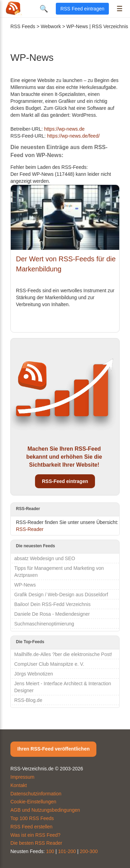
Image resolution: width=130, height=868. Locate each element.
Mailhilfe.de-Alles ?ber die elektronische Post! (63, 654)
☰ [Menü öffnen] (120, 9)
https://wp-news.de (64, 129)
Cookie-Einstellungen (33, 802)
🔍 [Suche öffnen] (44, 9)
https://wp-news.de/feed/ (73, 136)
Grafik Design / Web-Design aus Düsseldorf (61, 595)
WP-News (25, 585)
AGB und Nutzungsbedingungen (45, 810)
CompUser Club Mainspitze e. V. (49, 664)
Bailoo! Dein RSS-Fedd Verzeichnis (52, 604)
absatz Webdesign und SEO (45, 558)
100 (50, 851)
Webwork (51, 26)
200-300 (89, 851)
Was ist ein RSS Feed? (35, 835)
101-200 (67, 851)
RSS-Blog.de (28, 700)
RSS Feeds (23, 26)
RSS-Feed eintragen (65, 481)
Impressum (22, 777)
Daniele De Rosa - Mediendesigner (52, 614)
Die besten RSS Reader (36, 843)
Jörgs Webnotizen (34, 674)
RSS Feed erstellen (31, 827)
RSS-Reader (30, 529)
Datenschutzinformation (36, 794)
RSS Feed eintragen (82, 9)
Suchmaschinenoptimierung (44, 624)
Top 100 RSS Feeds (32, 818)
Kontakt (19, 785)
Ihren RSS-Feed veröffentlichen (53, 749)
